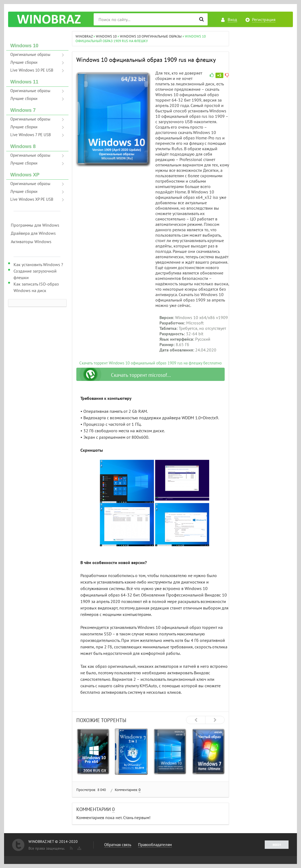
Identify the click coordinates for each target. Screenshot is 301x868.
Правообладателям (155, 845)
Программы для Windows (35, 225)
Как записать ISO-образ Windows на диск (36, 287)
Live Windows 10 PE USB (32, 70)
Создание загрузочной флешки (35, 274)
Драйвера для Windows (33, 233)
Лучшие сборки (24, 62)
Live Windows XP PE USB (32, 199)
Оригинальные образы (30, 54)
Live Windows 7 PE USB (31, 135)
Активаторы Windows (31, 242)
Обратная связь (118, 845)
